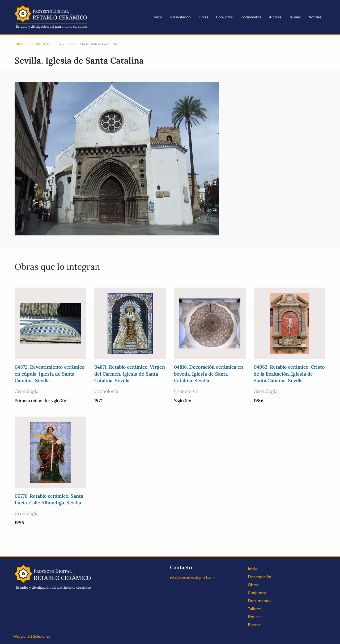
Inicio (158, 17)
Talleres (295, 17)
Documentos (251, 17)
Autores (275, 17)
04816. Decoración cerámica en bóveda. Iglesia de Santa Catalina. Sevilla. (209, 374)
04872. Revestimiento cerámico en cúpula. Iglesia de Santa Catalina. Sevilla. (50, 374)
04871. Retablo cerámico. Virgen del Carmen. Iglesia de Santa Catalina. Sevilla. (130, 374)
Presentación (180, 17)
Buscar (254, 625)
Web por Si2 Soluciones (32, 636)
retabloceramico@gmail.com (192, 577)
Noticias (315, 17)
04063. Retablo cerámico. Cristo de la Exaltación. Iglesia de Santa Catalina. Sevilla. (289, 374)
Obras (203, 17)
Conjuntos (224, 17)
